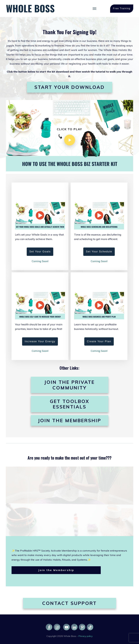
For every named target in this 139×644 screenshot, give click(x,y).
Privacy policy (86, 636)
